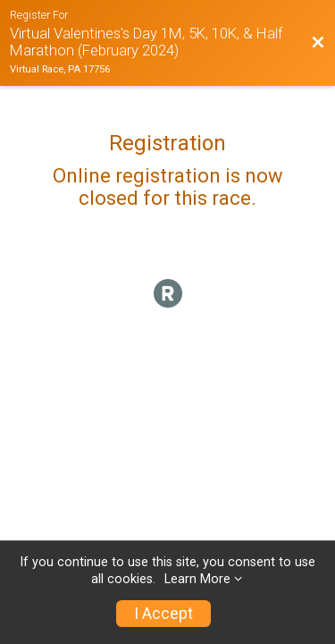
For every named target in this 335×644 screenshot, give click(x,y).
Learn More (197, 579)
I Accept (163, 614)
